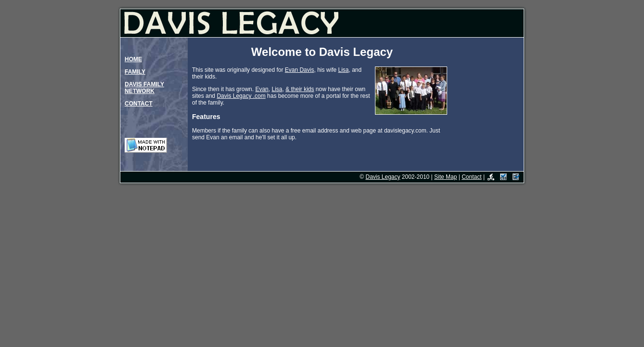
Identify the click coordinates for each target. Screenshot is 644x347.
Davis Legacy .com (241, 96)
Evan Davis (300, 70)
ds (311, 89)
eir (299, 89)
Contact (471, 177)
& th (290, 89)
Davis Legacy (383, 177)
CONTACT (139, 104)
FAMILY (135, 72)
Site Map (445, 177)
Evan (262, 89)
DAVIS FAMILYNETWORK (144, 88)
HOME (133, 59)
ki (305, 89)
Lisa (343, 70)
